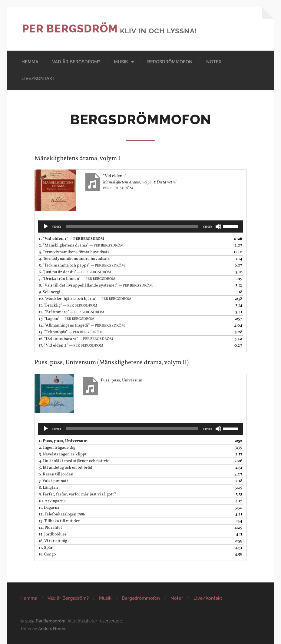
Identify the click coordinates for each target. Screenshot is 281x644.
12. (71, 312)
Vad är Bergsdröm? (76, 62)
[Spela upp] (46, 226)
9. (50, 292)
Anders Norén (52, 628)
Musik (121, 62)
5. (82, 265)
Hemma (30, 62)
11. (68, 305)
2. (81, 245)
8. (96, 285)
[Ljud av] (218, 226)
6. (75, 272)
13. (67, 319)
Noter (214, 62)
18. (47, 554)
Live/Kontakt (38, 79)
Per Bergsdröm (70, 29)
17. (71, 345)
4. (74, 259)
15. (71, 332)
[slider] (132, 226)
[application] (140, 226)
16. (76, 339)
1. (71, 239)
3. (74, 252)
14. (82, 325)
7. (77, 279)
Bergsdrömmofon (170, 62)
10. (85, 299)
